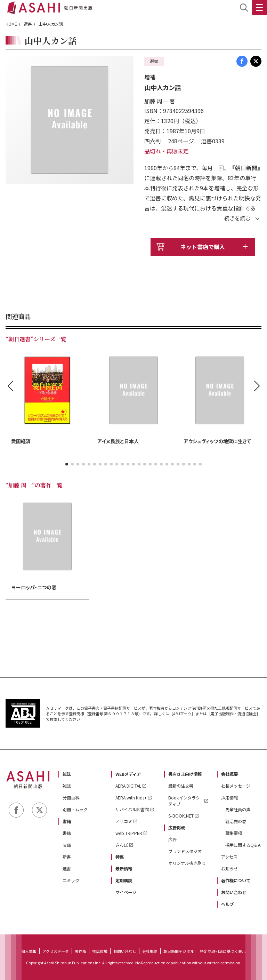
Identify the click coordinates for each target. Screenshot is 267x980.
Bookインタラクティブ (184, 801)
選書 (28, 24)
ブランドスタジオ (185, 851)
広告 (172, 839)
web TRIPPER (129, 833)
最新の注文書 (181, 786)
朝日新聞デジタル (179, 951)
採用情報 (229, 798)
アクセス (229, 857)
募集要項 (234, 833)
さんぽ (122, 845)
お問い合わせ (234, 892)
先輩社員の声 (238, 810)
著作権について (236, 881)
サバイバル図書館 (132, 810)
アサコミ (124, 821)
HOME (11, 24)
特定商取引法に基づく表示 (223, 951)
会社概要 (229, 774)
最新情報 (124, 869)
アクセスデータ (56, 951)
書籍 (67, 821)
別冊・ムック (75, 810)
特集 (120, 857)
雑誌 (67, 774)
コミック (71, 881)
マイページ (126, 892)
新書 (67, 857)
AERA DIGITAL (128, 786)
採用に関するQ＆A (243, 845)
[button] (67, 464)
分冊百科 (71, 798)
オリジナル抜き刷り (187, 863)
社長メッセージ (236, 786)
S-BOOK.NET (181, 816)
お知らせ (229, 869)
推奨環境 (100, 951)
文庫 (67, 845)
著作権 (80, 951)
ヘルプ (227, 904)
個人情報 (29, 951)
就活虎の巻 (236, 821)
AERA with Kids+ (131, 798)
